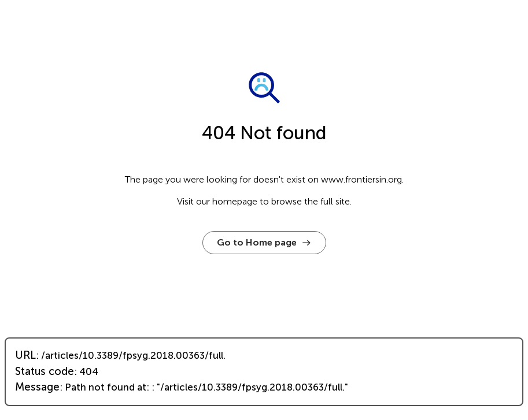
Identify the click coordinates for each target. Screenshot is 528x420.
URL (25, 355)
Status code (45, 371)
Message (37, 387)
